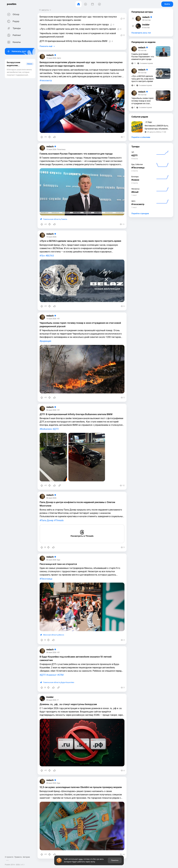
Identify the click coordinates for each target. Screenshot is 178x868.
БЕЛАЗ (50, 256)
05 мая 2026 (51, 700)
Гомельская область (52, 219)
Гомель (64, 219)
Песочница (47, 579)
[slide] (53, 457)
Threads (60, 520)
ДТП (56, 429)
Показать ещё (46, 46)
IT (58, 700)
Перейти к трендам (140, 213)
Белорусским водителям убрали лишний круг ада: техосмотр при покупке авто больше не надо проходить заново (78, 18)
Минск (61, 635)
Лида (150, 122)
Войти (167, 4)
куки (81, 859)
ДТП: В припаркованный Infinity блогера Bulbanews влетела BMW (73, 41)
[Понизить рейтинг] (50, 137)
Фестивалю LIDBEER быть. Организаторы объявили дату (157, 127)
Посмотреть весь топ (141, 33)
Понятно (115, 860)
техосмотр (46, 81)
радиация (46, 341)
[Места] (99, 4)
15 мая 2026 (51, 58)
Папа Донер (47, 520)
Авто (59, 58)
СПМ (61, 675)
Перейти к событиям (141, 137)
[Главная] (79, 4)
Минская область (51, 635)
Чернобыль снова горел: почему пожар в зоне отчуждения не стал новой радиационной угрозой (78, 35)
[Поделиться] (55, 137)
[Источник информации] (60, 486)
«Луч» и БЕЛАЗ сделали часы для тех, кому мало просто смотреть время (78, 29)
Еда (59, 560)
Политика (61, 150)
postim (12, 4)
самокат (52, 675)
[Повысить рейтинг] (42, 137)
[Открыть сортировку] (45, 10)
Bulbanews (46, 429)
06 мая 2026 (51, 410)
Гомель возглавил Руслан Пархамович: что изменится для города (74, 24)
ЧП (58, 319)
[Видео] (86, 4)
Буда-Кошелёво (68, 682)
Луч (43, 256)
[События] (92, 4)
